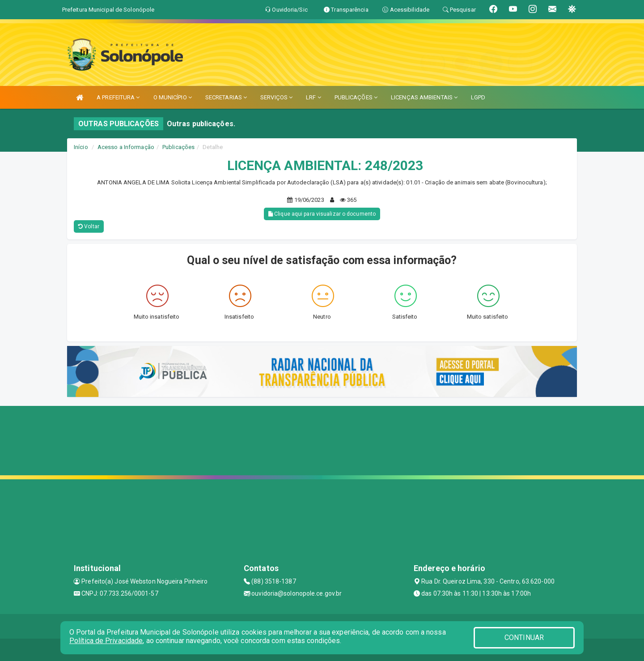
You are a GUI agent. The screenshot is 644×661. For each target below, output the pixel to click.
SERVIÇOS (276, 97)
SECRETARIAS (226, 97)
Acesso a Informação (126, 147)
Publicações (178, 147)
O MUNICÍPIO (173, 97)
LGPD (478, 97)
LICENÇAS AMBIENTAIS (424, 97)
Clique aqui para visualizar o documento (322, 214)
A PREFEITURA (118, 97)
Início (81, 147)
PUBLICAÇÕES (356, 97)
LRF (314, 97)
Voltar (89, 226)
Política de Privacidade (106, 641)
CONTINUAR (524, 638)
